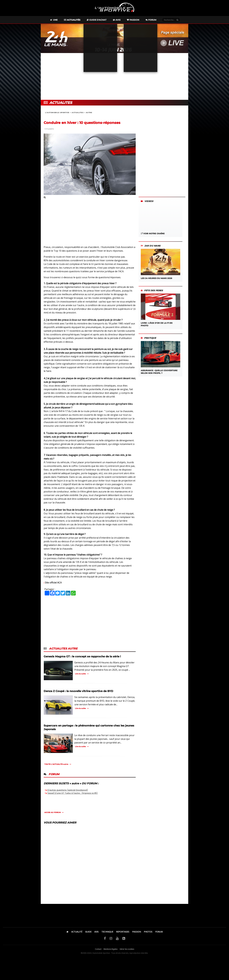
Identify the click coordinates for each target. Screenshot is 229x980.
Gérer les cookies (127, 949)
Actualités (72, 20)
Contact (98, 949)
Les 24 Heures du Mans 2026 (161, 264)
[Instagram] (111, 938)
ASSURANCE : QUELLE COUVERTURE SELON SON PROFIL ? (161, 358)
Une (54, 20)
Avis (117, 20)
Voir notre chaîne (153, 233)
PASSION (137, 932)
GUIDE (88, 932)
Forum (151, 20)
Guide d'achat (97, 20)
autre (89, 113)
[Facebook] (105, 938)
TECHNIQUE (107, 932)
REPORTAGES (123, 932)
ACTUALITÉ (77, 932)
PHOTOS (148, 932)
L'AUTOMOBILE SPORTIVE (57, 113)
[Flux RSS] (124, 938)
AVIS (96, 932)
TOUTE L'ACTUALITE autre (56, 764)
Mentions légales (110, 949)
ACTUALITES (78, 113)
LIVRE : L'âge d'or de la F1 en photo (161, 310)
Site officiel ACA (53, 583)
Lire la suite (80, 674)
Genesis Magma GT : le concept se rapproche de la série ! (82, 656)
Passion (133, 20)
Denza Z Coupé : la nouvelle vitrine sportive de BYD (78, 691)
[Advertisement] (114, 76)
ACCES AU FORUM (53, 812)
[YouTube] (117, 938)
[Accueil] (67, 932)
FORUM (159, 932)
